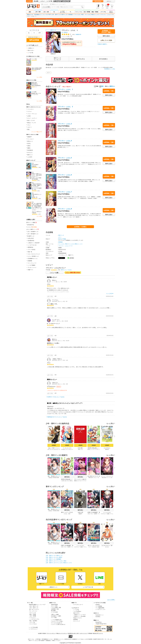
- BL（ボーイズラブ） (34, 609)
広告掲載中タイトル (33, 259)
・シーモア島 (76, 610)
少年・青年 (38, 12)
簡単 (101, 86)
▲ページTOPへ (111, 600)
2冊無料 (80, 445)
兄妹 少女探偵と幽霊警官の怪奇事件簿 (37, 69)
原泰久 (29, 146)
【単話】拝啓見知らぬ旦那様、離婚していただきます (37, 185)
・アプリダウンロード (78, 605)
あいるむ (34, 190)
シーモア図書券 (31, 265)
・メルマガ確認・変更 (56, 608)
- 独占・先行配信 (33, 621)
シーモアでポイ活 (32, 245)
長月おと (39, 212)
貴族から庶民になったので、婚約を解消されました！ (37, 175)
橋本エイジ (30, 155)
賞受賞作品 (30, 247)
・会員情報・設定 (54, 609)
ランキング (32, 227)
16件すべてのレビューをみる (56, 397)
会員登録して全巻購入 (80, 227)
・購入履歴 (53, 611)
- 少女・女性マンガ (33, 608)
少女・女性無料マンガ (33, 232)
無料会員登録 (98, 1)
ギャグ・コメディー (32, 118)
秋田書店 (71, 15)
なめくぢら (67, 481)
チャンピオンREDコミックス (92, 15)
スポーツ (29, 127)
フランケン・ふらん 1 (65, 89)
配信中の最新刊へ (103, 44)
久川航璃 (39, 188)
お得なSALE (31, 238)
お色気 (29, 116)
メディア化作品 (31, 250)
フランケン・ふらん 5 (65, 158)
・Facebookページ (99, 615)
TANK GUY (91, 478)
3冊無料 (94, 445)
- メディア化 (32, 622)
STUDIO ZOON (56, 478)
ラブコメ (29, 111)
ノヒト (90, 547)
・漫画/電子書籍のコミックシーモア (37, 605)
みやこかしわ (50, 449)
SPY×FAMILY (35, 165)
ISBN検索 (90, 633)
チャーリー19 (109, 478)
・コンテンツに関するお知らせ (58, 624)
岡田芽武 (38, 86)
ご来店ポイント (53, 587)
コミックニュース (32, 263)
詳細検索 (30, 261)
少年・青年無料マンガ (33, 234)
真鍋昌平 (29, 137)
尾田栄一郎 (35, 197)
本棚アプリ (30, 270)
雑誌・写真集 (95, 12)
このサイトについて (83, 633)
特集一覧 (30, 252)
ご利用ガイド (31, 48)
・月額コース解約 (54, 614)
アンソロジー (31, 139)
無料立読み (67, 477)
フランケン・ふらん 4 (65, 141)
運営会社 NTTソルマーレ (98, 633)
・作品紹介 (97, 605)
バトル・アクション (32, 114)
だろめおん (63, 449)
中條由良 (34, 213)
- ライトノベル (32, 613)
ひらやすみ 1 (107, 448)
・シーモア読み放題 (33, 627)
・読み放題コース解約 (56, 616)
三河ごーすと (90, 514)
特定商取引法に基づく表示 (73, 633)
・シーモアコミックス (100, 609)
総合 (30, 12)
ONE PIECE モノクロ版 (37, 195)
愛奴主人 (76, 481)
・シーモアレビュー (33, 629)
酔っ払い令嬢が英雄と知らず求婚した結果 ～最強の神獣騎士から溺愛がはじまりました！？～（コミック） (37, 207)
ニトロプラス (35, 95)
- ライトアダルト (33, 624)
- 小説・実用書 (32, 616)
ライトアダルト (111, 12)
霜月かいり (30, 141)
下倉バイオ (38, 93)
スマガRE (34, 92)
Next (114, 436)
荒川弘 (29, 144)
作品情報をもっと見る (110, 69)
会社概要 (40, 633)
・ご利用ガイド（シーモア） (79, 615)
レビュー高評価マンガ (33, 256)
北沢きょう (90, 449)
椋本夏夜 (36, 179)
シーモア (29, 1)
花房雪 (95, 514)
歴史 (28, 129)
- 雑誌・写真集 (32, 614)
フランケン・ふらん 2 (65, 107)
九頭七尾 (94, 547)
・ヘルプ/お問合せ (77, 611)
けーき (80, 481)
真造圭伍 (107, 449)
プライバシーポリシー (51, 633)
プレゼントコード (32, 268)
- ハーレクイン (32, 618)
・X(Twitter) (97, 617)
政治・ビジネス (31, 120)
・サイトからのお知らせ (56, 623)
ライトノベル (79, 12)
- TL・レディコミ (33, 611)
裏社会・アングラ (32, 123)
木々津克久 (65, 32)
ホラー (49, 73)
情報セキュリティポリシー (62, 633)
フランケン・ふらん (105, 15)
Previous (47, 436)
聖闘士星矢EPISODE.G (35, 83)
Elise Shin (104, 478)
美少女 (60, 239)
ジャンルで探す (46, 7)
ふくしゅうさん (107, 512)
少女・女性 (46, 12)
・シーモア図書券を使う (56, 620)
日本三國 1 (80, 448)
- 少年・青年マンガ (33, 606)
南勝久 (29, 148)
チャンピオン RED (79, 15)
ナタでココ (103, 514)
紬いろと (34, 188)
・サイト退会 (53, 618)
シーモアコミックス (62, 12)
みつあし (66, 514)
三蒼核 (108, 514)
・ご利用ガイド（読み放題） (79, 616)
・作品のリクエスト (77, 618)
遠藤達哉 (34, 166)
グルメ (29, 125)
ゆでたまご (30, 153)
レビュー (43, 1)
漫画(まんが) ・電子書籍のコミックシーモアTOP (39, 15)
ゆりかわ (107, 547)
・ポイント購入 (54, 606)
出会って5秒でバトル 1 (54, 448)
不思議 (64, 239)
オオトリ (34, 212)
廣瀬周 (33, 93)
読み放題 (36, 1)
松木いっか (80, 449)
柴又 (69, 514)
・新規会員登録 (54, 605)
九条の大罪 (80, 512)
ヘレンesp (34, 59)
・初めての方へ (76, 613)
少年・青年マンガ (56, 15)
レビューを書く (66, 36)
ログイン (109, 1)
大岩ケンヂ (35, 178)
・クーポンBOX (54, 612)
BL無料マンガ (31, 236)
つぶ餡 (62, 481)
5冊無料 (54, 445)
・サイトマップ (76, 621)
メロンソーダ (96, 478)
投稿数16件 (71, 34)
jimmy (98, 547)
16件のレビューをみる (66, 270)
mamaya (50, 478)
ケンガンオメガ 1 (67, 448)
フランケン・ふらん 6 (65, 175)
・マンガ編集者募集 (99, 608)
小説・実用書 (87, 12)
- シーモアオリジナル (34, 619)
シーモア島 (49, 1)
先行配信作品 (31, 241)
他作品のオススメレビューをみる (57, 417)
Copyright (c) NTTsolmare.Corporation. (70, 643)
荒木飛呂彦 (30, 150)
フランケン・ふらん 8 (65, 209)
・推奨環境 (75, 619)
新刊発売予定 (31, 225)
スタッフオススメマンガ (34, 254)
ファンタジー (31, 109)
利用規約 (44, 633)
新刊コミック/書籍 (32, 222)
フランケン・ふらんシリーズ (65, 246)
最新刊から (112, 86)
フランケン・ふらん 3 (65, 124)
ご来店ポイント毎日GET (34, 243)
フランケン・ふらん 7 (65, 192)
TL (71, 12)
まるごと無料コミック (33, 229)
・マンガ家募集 (98, 606)
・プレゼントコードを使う (57, 621)
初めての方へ (31, 50)
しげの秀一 (30, 157)
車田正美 (34, 86)
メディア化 (103, 12)
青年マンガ (64, 15)
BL (54, 12)
